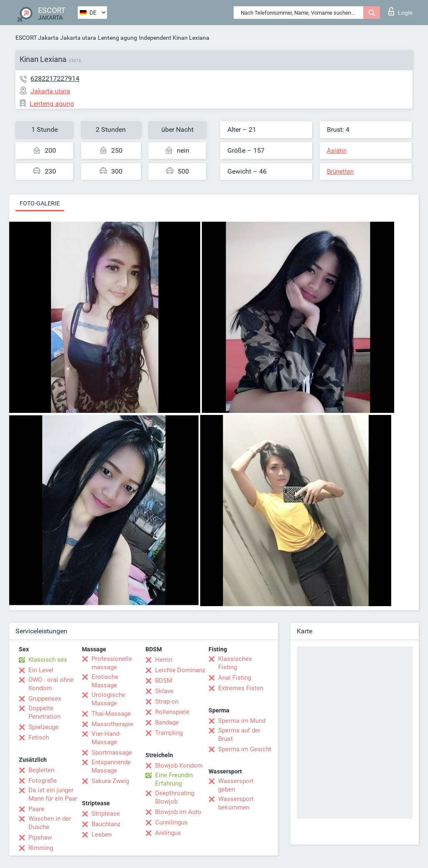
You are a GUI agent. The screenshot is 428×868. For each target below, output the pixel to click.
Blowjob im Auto (178, 812)
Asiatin (337, 151)
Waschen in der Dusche (50, 823)
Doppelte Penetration (45, 712)
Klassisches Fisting (235, 663)
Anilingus (168, 833)
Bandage (167, 722)
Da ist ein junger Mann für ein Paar (53, 794)
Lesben (102, 835)
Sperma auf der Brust (239, 735)
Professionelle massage (112, 663)
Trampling (169, 733)
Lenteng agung (117, 38)
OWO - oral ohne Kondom (51, 684)
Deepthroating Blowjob (175, 797)
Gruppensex (45, 699)
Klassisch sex (48, 660)
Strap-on (167, 702)
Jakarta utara (78, 38)
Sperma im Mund (242, 721)
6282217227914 (55, 78)
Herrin (164, 660)
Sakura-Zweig (110, 781)
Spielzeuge (43, 727)
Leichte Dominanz (180, 670)
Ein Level (41, 670)
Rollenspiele (172, 712)
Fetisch (39, 737)
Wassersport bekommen (236, 803)
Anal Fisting (235, 678)
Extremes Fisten (241, 688)
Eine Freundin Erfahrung (174, 779)
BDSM (164, 681)
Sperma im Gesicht (245, 749)
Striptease (106, 814)
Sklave (164, 691)
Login (400, 11)
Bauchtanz (106, 824)
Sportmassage (112, 753)
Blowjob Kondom (179, 766)
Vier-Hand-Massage (106, 738)
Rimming (41, 848)
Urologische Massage (108, 699)
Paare (36, 809)
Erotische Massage (105, 681)
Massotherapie (112, 724)
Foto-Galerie (40, 203)
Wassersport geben (236, 785)
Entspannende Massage (111, 766)
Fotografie (43, 781)
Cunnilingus (171, 822)
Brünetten (340, 172)
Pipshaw (40, 837)
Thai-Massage (111, 714)
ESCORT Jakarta (37, 38)
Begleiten (41, 770)
